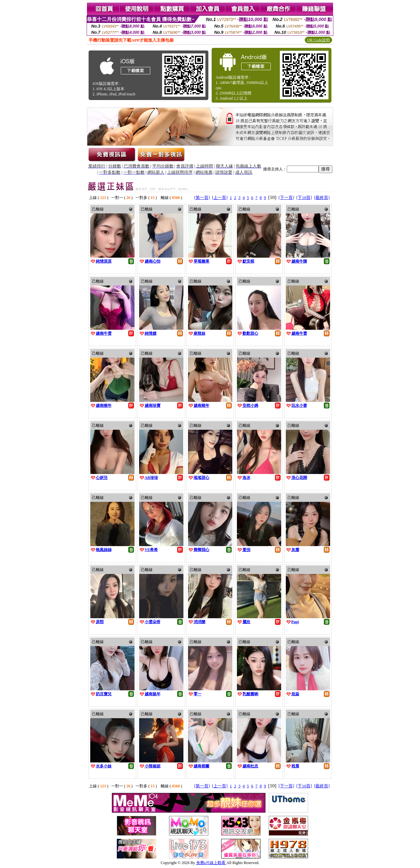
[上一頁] (220, 197)
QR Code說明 (318, 40)
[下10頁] (304, 197)
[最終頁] (322, 197)
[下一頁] (286, 197)
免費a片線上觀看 (211, 863)
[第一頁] (202, 197)
